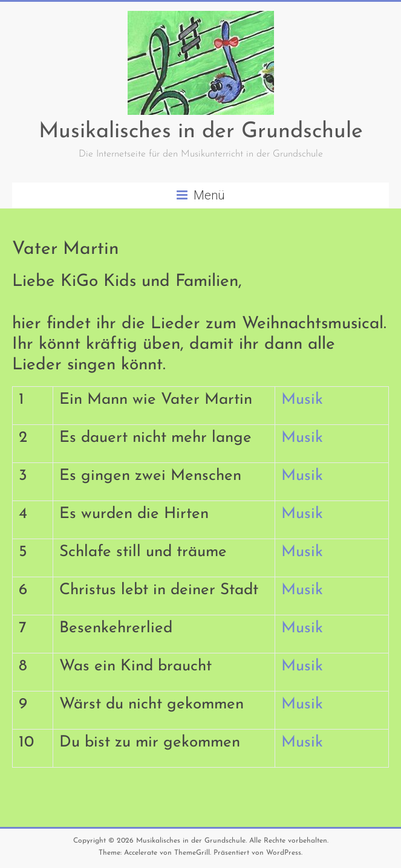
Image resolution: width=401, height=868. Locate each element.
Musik (302, 400)
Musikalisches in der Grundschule (201, 132)
